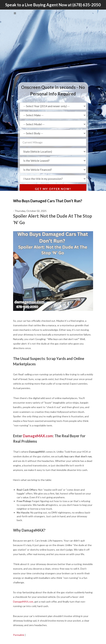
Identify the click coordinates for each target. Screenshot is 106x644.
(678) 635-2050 (87, 5)
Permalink (19, 635)
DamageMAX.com (38, 436)
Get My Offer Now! (53, 189)
